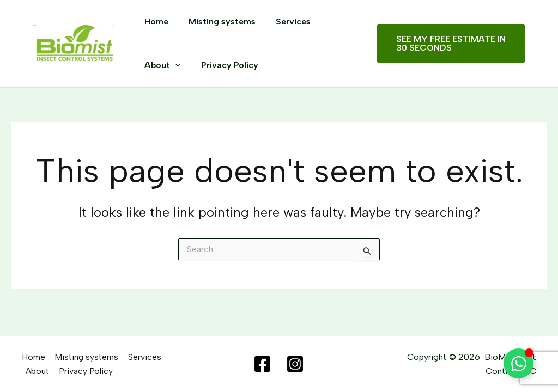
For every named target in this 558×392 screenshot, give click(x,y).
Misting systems (218, 22)
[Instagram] (295, 365)
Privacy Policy (225, 65)
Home (155, 22)
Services (286, 22)
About (161, 65)
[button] (449, 44)
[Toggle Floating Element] (518, 363)
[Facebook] (262, 365)
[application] (174, 65)
